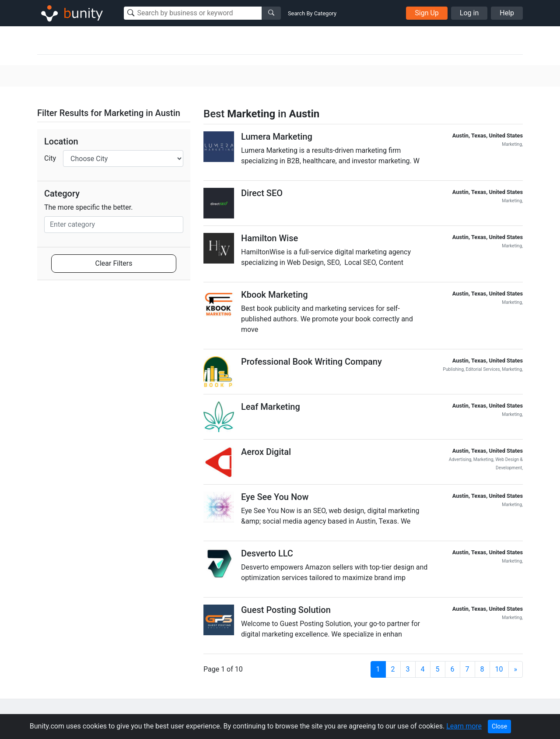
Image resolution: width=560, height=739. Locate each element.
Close (499, 726)
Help (507, 13)
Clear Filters (114, 263)
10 (499, 669)
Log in (469, 13)
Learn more (464, 726)
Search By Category (312, 13)
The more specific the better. (89, 207)
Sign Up (427, 13)
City (50, 158)
